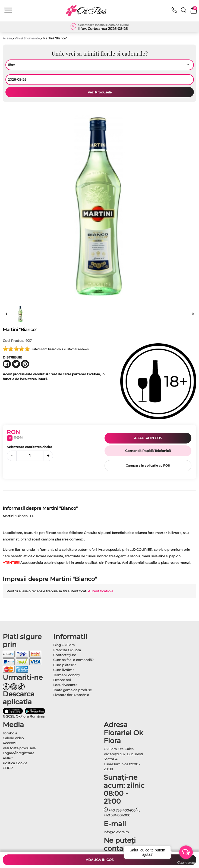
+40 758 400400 (120, 810)
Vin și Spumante (28, 38)
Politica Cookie (15, 763)
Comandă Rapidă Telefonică (148, 451)
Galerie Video (13, 738)
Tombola (10, 733)
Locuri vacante (65, 685)
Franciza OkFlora (67, 650)
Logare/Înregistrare (18, 753)
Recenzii (10, 743)
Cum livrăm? (64, 670)
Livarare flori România (71, 695)
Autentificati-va (101, 591)
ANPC (8, 758)
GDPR (8, 768)
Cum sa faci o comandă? (73, 660)
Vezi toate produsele (19, 748)
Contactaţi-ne (65, 655)
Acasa (7, 38)
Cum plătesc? (64, 665)
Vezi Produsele (100, 92)
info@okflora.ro (116, 832)
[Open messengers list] (186, 852)
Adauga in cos (148, 438)
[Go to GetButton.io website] (186, 863)
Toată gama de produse (72, 690)
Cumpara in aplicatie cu (148, 466)
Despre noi (62, 680)
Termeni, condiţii (67, 675)
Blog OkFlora (64, 645)
